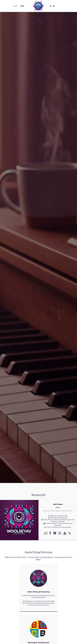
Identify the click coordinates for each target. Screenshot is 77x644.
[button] (51, 6)
